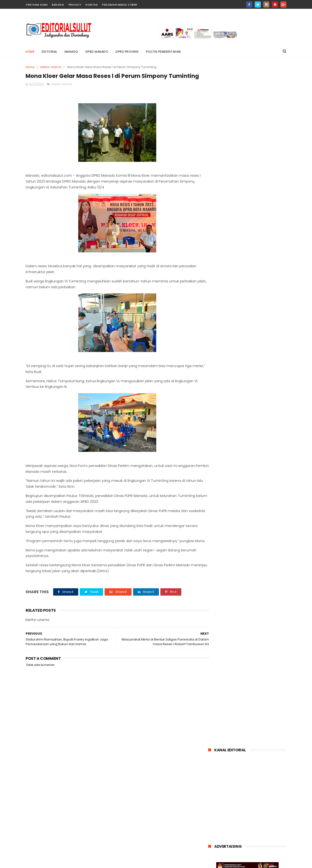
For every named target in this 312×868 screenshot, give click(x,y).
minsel (216, 652)
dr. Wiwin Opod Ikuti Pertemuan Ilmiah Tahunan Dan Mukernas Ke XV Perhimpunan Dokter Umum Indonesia (245, 518)
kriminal (243, 643)
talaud (255, 661)
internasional (221, 643)
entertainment (259, 634)
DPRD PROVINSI (127, 52)
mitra (232, 652)
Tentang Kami (37, 5)
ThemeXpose (127, 862)
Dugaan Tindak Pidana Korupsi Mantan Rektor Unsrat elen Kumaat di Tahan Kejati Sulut (260, 490)
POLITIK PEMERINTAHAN (163, 52)
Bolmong (218, 634)
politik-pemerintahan (227, 661)
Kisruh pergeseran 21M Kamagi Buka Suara (254, 463)
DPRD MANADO (97, 52)
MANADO (71, 52)
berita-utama (51, 67)
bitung (236, 634)
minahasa (263, 643)
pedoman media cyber (120, 5)
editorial (49, 52)
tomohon (274, 661)
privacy (75, 5)
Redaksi (58, 5)
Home (30, 52)
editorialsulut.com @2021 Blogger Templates (62, 862)
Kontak (92, 5)
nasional (249, 652)
